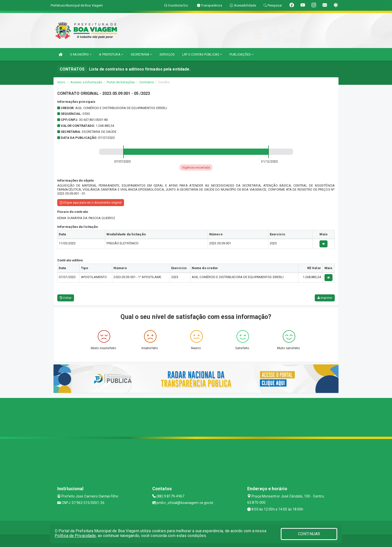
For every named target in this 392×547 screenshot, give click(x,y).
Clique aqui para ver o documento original (91, 203)
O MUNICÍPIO (81, 54)
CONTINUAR (309, 534)
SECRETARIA (141, 54)
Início (61, 82)
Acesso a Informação (86, 82)
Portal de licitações (121, 82)
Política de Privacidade (75, 536)
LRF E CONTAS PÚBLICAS (202, 54)
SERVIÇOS (167, 54)
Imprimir (325, 298)
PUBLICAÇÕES (241, 54)
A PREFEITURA (111, 54)
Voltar (66, 298)
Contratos (146, 82)
